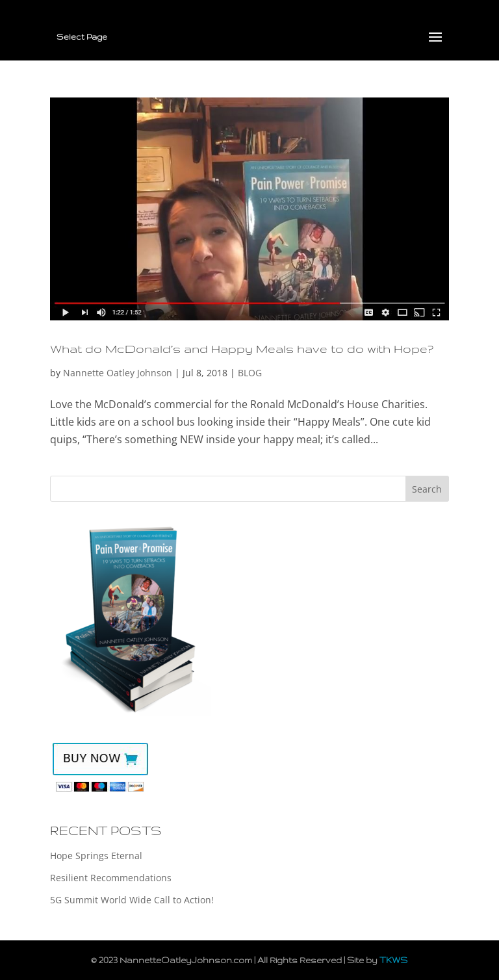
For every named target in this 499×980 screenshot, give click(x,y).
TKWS (393, 960)
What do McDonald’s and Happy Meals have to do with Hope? (242, 348)
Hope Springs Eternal (96, 856)
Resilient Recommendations (111, 878)
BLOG (250, 373)
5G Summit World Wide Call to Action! (132, 900)
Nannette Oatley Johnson (118, 373)
